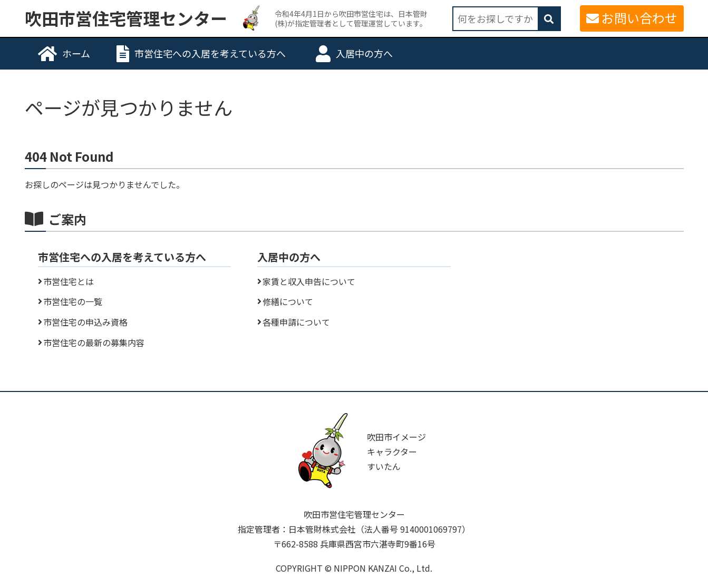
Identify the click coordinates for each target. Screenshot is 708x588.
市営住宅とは (69, 281)
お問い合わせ (639, 18)
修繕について (288, 301)
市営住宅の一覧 (73, 301)
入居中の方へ (364, 53)
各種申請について (296, 322)
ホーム (76, 53)
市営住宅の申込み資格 (85, 322)
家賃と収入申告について (309, 281)
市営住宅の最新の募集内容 (94, 342)
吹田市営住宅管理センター (126, 18)
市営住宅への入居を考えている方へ (210, 53)
